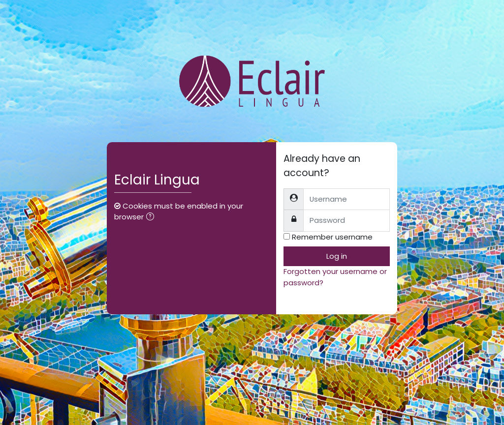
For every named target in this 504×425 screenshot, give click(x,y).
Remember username (332, 237)
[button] (152, 217)
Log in (337, 256)
